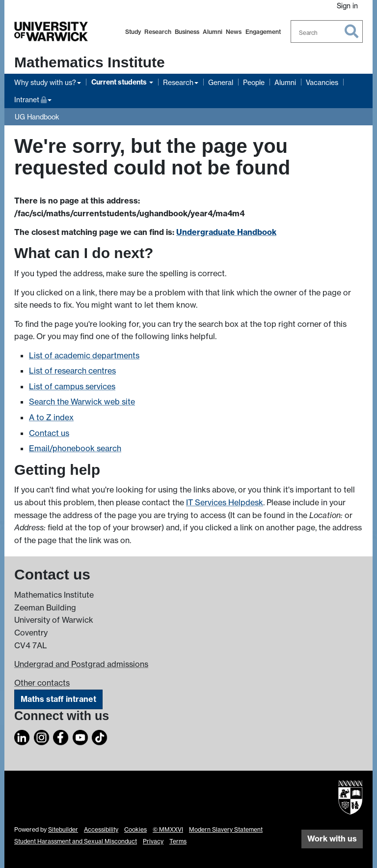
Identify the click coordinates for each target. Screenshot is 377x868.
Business (187, 32)
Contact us (49, 433)
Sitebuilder (63, 829)
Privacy (153, 841)
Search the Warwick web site (82, 402)
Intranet (33, 99)
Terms (178, 841)
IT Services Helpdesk (225, 502)
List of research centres (72, 371)
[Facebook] (61, 736)
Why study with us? (45, 82)
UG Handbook (37, 117)
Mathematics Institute (90, 62)
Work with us (332, 839)
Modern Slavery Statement (226, 829)
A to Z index (51, 417)
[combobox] (327, 31)
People (254, 82)
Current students (120, 82)
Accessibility (101, 829)
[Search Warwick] (327, 31)
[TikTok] (100, 736)
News (234, 32)
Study (133, 32)
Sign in (347, 6)
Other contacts (42, 683)
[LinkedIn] (22, 736)
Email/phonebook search (75, 448)
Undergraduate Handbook (226, 232)
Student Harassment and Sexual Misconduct (76, 841)
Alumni (213, 32)
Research (158, 32)
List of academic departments (84, 355)
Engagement (263, 32)
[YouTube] (81, 736)
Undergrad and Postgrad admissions (81, 664)
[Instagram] (42, 736)
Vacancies (322, 82)
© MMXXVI (168, 829)
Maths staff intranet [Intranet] (58, 699)
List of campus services (72, 386)
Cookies (135, 829)
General (221, 82)
